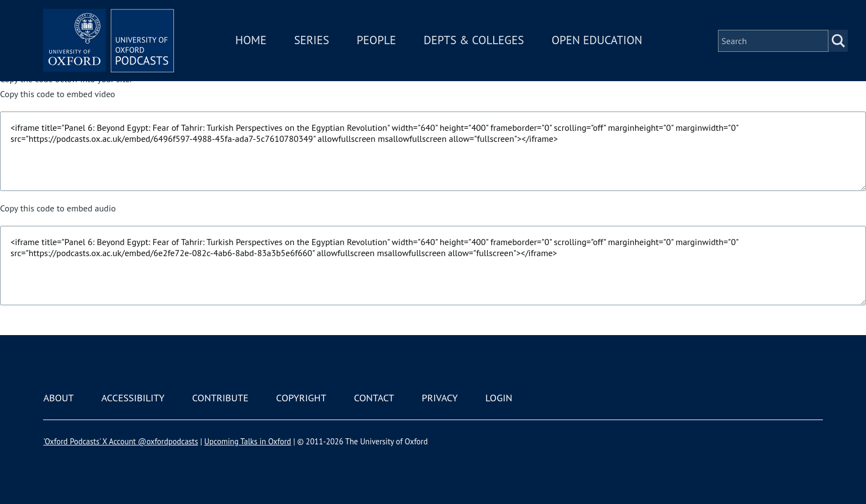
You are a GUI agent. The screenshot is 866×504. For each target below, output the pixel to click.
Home (252, 41)
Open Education (598, 41)
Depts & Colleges (475, 41)
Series (312, 41)
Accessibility (133, 398)
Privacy (440, 398)
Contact (374, 398)
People (377, 41)
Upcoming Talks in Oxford (248, 441)
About (58, 398)
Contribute (220, 398)
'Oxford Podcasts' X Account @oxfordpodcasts (120, 441)
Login (499, 398)
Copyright (301, 398)
